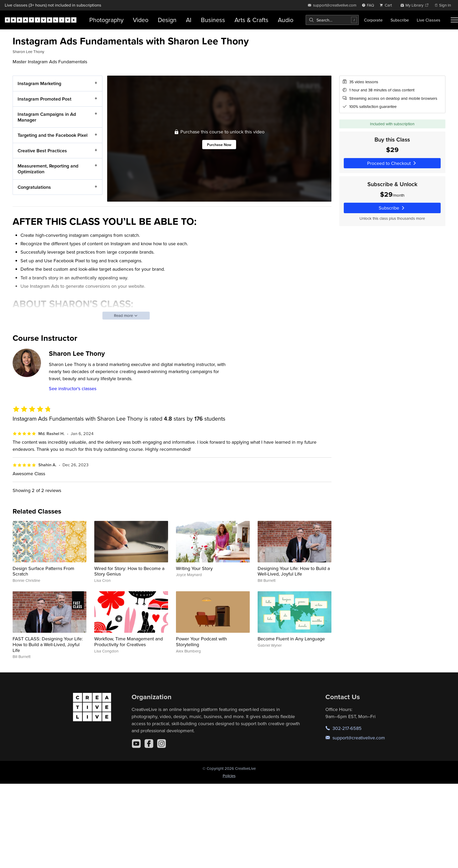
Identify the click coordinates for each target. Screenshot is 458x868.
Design (167, 20)
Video (141, 20)
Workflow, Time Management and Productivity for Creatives (129, 642)
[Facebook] (149, 744)
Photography (106, 20)
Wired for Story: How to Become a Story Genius (129, 571)
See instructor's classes (73, 388)
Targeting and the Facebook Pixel (53, 135)
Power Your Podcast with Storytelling (201, 642)
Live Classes (429, 20)
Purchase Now (219, 145)
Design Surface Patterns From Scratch (43, 571)
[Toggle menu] (454, 20)
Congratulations (34, 187)
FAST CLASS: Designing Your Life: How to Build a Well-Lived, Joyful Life (48, 644)
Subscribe (400, 20)
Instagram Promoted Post (45, 99)
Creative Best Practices (42, 150)
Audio (286, 20)
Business (213, 20)
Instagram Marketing (39, 83)
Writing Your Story (194, 568)
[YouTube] (136, 744)
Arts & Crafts (251, 20)
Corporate (373, 20)
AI (189, 20)
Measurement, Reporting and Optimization (48, 169)
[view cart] (387, 5)
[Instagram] (162, 744)
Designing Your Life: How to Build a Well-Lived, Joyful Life (294, 571)
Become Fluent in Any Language (291, 639)
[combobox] (332, 20)
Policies (229, 776)
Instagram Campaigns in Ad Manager (47, 117)
